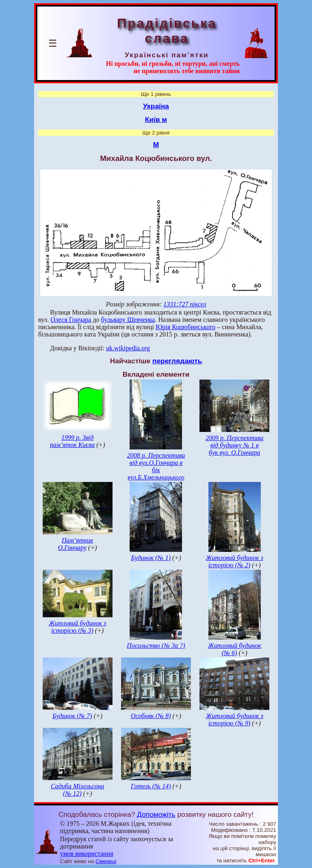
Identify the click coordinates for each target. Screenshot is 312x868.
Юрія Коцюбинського (185, 327)
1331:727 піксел (185, 304)
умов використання (87, 854)
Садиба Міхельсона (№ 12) (77, 790)
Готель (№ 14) (151, 786)
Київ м (156, 119)
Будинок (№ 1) (151, 558)
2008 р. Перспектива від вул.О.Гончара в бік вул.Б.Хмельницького (156, 466)
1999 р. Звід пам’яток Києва (72, 441)
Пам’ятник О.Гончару (76, 544)
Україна (156, 106)
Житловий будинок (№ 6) (235, 649)
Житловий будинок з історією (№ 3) (77, 627)
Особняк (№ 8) (151, 716)
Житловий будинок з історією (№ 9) (235, 719)
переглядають (177, 361)
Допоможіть (156, 814)
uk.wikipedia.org (128, 348)
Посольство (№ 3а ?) (156, 646)
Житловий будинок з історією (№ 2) (235, 561)
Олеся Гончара (71, 320)
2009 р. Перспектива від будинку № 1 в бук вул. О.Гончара (235, 445)
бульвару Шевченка (128, 320)
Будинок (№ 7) (72, 716)
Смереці (106, 861)
